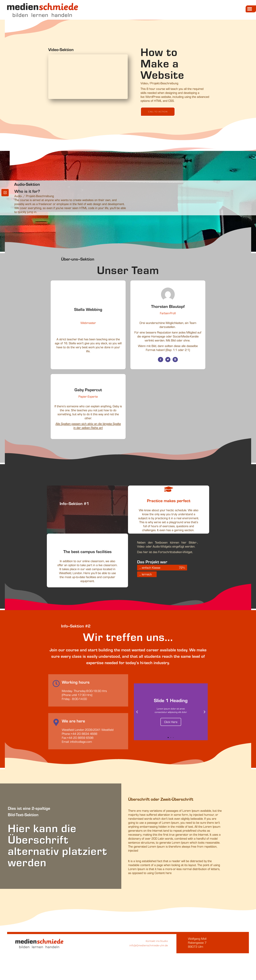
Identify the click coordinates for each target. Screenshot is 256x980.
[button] (251, 9)
